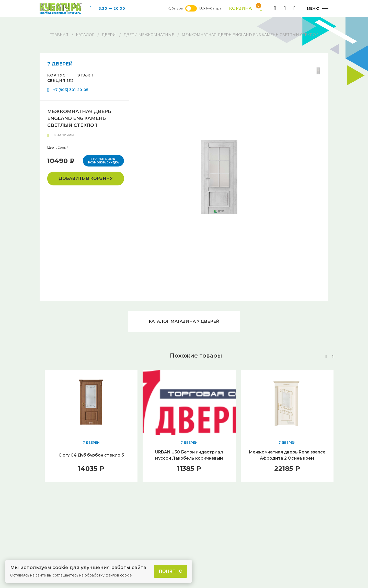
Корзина (246, 8)
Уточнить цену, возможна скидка (103, 161)
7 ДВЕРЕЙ (60, 64)
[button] (333, 357)
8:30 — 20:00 (112, 8)
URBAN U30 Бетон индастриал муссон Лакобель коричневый (189, 455)
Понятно (171, 571)
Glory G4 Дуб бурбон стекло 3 (91, 455)
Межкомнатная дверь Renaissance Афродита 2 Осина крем (287, 455)
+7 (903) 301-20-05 (71, 90)
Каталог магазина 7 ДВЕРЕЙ (184, 321)
